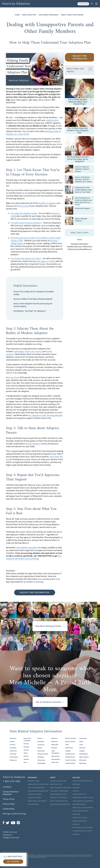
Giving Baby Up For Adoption (38, 784)
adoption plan (52, 120)
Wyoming (83, 763)
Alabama (13, 738)
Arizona (12, 745)
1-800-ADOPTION (13, 856)
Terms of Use (9, 799)
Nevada (54, 748)
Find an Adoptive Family (36, 788)
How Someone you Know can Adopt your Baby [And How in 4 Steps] (84, 201)
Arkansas (13, 748)
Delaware (13, 760)
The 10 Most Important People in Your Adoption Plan (80, 130)
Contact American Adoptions (11, 793)
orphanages (19, 351)
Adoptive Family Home (58, 781)
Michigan (41, 757)
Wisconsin (83, 760)
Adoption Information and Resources (83, 783)
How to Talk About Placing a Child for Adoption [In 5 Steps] (83, 179)
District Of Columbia (27, 739)
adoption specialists (29, 548)
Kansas (40, 738)
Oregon (68, 751)
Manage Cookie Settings (14, 814)
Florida (26, 744)
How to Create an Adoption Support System (82, 169)
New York (55, 762)
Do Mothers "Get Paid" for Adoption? (30, 311)
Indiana (26, 759)
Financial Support (34, 798)
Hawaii (26, 750)
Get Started (83, 4)
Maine (40, 748)
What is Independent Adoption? (80, 813)
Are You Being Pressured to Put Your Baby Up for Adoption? (80, 159)
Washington (84, 754)
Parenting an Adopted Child (83, 798)
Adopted (76, 791)
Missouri (55, 738)
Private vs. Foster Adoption (83, 808)
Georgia (26, 747)
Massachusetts (43, 754)
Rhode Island (70, 757)
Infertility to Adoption (59, 798)
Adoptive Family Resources (60, 804)
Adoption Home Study (58, 794)
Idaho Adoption (29, 15)
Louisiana (41, 745)
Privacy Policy (9, 804)
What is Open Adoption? (59, 801)
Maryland (41, 751)
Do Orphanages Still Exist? (83, 831)
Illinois (26, 756)
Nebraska (55, 745)
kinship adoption (33, 444)
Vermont (82, 748)
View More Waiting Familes (50, 626)
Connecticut (14, 757)
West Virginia (84, 757)
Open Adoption (33, 804)
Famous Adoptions (80, 821)
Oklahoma (69, 748)
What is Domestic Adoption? (61, 788)
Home (17, 15)
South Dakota (70, 763)
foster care (30, 351)
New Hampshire (55, 752)
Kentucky (41, 741)
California (13, 751)
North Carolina (71, 738)
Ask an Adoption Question (50, 702)
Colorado (13, 754)
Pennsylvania (70, 754)
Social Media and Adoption (83, 828)
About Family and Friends (72, 15)
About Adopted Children (81, 220)
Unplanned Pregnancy (49, 15)
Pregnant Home (34, 781)
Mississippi (41, 763)
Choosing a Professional (59, 791)
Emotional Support (83, 208)
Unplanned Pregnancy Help (38, 791)
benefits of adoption (47, 203)
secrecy (39, 351)
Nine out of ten (13, 377)
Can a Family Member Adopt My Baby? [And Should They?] (80, 102)
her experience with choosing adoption (46, 415)
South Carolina (71, 760)
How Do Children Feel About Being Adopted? (33, 299)
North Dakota (70, 741)
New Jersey (55, 756)
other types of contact (46, 261)
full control (24, 206)
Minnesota (41, 760)
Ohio (67, 745)
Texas (81, 741)
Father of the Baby (35, 794)
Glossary (76, 824)
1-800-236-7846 (12, 781)
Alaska (12, 741)
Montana (55, 741)
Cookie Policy (9, 809)
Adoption (76, 788)
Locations (7, 787)
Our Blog (76, 834)
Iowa (25, 762)
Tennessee (83, 738)
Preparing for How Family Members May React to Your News (83, 190)
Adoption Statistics (80, 818)
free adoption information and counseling (34, 557)
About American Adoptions (83, 801)
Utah (81, 745)
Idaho (26, 753)
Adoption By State (79, 794)
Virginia (82, 751)
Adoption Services (79, 804)
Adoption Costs (56, 784)
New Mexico (56, 759)
